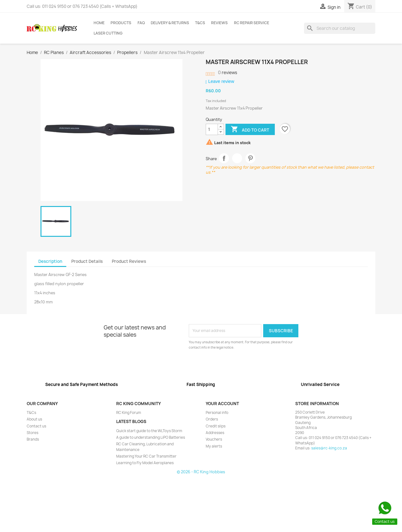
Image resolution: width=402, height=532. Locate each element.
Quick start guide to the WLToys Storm (149, 431)
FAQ (141, 23)
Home (99, 23)
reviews (228, 73)
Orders (212, 419)
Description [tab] (50, 261)
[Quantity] (212, 129)
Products (121, 23)
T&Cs (200, 23)
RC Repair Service (252, 23)
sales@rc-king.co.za (329, 448)
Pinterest (250, 158)
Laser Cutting (108, 33)
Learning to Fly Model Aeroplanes (145, 463)
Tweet (237, 158)
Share (224, 158)
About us (34, 419)
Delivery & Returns (170, 23)
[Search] (340, 28)
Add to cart (250, 130)
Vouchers (214, 439)
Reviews (219, 23)
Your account (222, 404)
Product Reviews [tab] (129, 261)
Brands (33, 439)
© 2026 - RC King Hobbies (201, 472)
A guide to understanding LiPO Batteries (151, 437)
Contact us (36, 426)
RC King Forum (129, 413)
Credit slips (216, 426)
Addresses (215, 433)
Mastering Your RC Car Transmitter (146, 456)
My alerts (214, 446)
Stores (33, 433)
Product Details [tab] (87, 261)
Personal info (217, 413)
